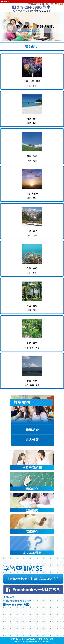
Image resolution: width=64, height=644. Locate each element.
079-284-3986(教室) (32, 7)
